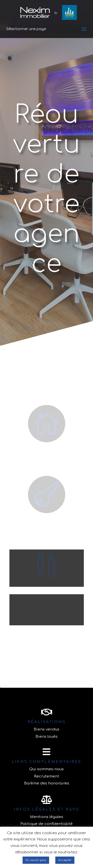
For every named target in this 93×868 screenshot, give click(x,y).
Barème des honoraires (47, 783)
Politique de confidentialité (46, 824)
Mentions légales (47, 817)
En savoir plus (36, 860)
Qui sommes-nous (46, 769)
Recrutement (46, 776)
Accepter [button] (65, 860)
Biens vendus (46, 729)
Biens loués (46, 737)
